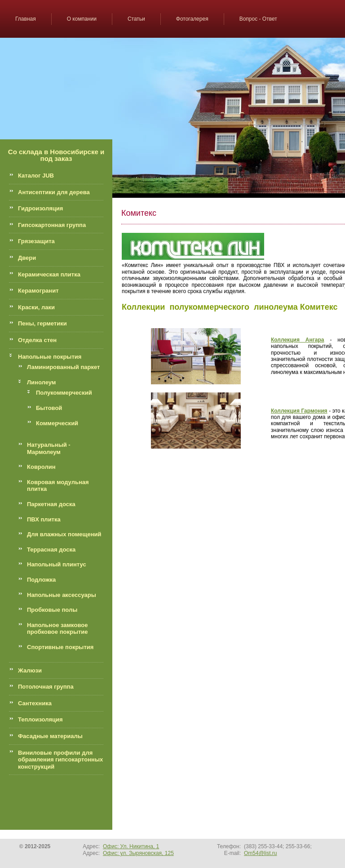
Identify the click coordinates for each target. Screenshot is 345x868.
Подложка (41, 580)
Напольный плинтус (57, 564)
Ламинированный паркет (63, 367)
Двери (27, 258)
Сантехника (35, 703)
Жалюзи (30, 670)
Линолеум (41, 382)
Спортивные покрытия (60, 647)
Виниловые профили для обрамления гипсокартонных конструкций (60, 760)
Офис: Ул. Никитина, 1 (131, 846)
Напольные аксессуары (62, 595)
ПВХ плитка (44, 519)
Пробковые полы (52, 610)
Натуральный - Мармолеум (49, 448)
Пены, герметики (42, 323)
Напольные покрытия (50, 357)
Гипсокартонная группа (52, 225)
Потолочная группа (46, 687)
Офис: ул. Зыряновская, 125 (138, 853)
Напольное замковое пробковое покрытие (57, 629)
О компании (82, 19)
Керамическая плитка (49, 274)
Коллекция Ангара (297, 340)
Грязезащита (36, 241)
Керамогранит (38, 291)
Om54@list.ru (261, 853)
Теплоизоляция (40, 719)
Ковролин (41, 467)
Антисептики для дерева (54, 192)
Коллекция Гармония (299, 411)
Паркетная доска (51, 504)
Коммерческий (57, 423)
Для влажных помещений (64, 534)
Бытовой (49, 408)
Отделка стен (37, 340)
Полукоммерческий (64, 393)
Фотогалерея (192, 19)
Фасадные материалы (50, 736)
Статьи (136, 19)
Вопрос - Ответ (258, 19)
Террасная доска (51, 550)
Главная (26, 19)
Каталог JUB (36, 176)
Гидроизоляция (40, 208)
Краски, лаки (36, 307)
